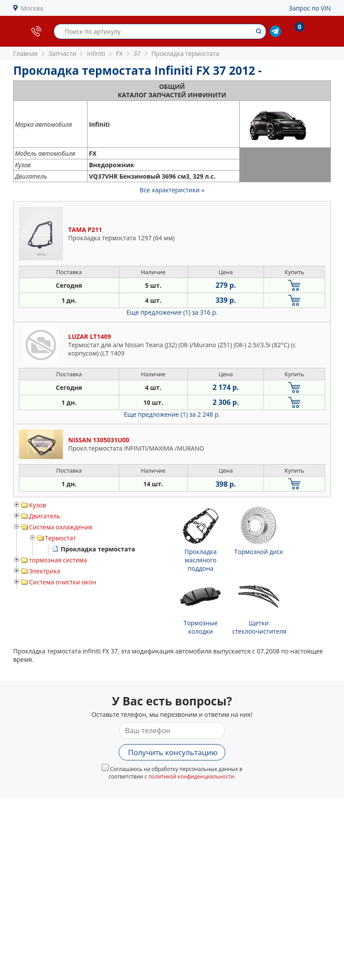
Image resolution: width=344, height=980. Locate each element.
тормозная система (58, 560)
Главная (26, 53)
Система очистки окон (62, 582)
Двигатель (45, 516)
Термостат (60, 538)
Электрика (45, 571)
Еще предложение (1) (172, 312)
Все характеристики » (172, 190)
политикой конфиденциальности (191, 776)
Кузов (38, 505)
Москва (32, 8)
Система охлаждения (61, 527)
